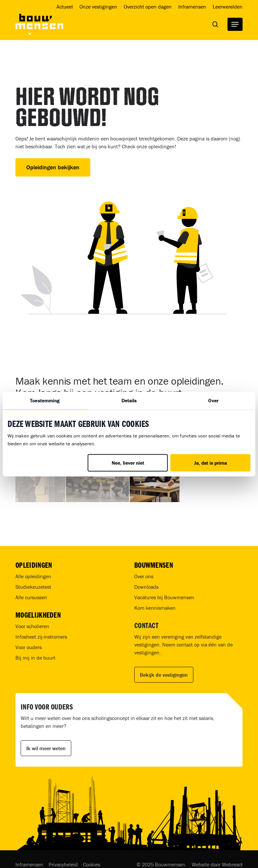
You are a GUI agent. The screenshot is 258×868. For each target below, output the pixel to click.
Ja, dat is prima (210, 463)
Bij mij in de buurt (35, 658)
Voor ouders (29, 647)
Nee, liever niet (128, 463)
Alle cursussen (31, 597)
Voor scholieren (32, 626)
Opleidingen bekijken (53, 167)
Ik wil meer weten (46, 748)
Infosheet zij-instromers (41, 637)
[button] (235, 24)
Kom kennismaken (155, 608)
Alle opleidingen (33, 576)
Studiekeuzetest (33, 587)
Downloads (146, 587)
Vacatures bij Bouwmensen (164, 597)
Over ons (144, 576)
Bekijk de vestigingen (164, 675)
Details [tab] (129, 400)
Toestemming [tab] (45, 400)
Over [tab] (213, 400)
